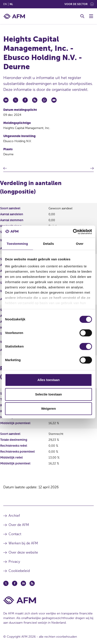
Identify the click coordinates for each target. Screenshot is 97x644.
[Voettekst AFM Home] (48, 600)
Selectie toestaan (49, 394)
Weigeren (48, 408)
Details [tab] (48, 244)
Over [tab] (80, 244)
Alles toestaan (48, 380)
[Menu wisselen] (91, 16)
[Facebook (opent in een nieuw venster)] (15, 583)
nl (11, 4)
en (5, 4)
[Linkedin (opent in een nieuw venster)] (23, 583)
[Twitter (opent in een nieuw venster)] (6, 583)
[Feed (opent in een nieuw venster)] (32, 583)
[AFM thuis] (14, 16)
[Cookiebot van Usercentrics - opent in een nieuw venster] (73, 232)
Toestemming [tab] (17, 244)
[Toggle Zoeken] (82, 16)
